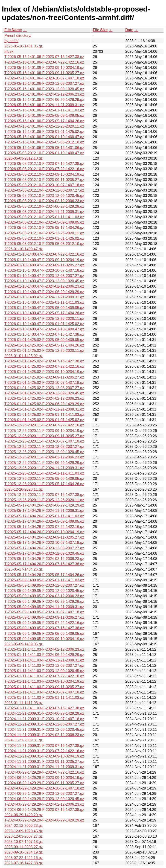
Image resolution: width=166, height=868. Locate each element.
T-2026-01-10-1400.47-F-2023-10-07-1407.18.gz (44, 270)
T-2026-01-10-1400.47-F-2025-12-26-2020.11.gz (44, 319)
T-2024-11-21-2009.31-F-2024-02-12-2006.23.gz (44, 735)
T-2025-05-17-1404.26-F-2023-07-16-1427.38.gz (44, 564)
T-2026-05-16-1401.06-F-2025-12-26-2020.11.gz (44, 126)
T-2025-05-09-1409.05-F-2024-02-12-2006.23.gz (44, 596)
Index (9, 51)
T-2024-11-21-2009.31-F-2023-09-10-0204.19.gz (44, 756)
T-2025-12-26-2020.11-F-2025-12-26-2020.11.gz (44, 500)
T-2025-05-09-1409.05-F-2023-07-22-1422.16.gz (44, 623)
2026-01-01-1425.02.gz (23, 356)
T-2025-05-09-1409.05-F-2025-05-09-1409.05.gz (44, 634)
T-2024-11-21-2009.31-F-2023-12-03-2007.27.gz (44, 724)
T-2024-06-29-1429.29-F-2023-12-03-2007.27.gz (44, 794)
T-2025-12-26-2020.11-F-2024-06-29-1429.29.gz (44, 463)
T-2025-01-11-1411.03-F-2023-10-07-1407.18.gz (44, 692)
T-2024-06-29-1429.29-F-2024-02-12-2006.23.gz (44, 804)
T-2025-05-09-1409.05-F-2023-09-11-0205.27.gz (44, 617)
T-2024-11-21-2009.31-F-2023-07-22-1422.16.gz (44, 751)
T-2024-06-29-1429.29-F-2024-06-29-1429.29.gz (44, 820)
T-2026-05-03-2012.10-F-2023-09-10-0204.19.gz (44, 174)
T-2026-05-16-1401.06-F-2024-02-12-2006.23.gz (44, 94)
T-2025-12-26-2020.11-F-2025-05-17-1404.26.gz (44, 484)
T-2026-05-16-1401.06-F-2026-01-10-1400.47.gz (44, 137)
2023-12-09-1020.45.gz (23, 831)
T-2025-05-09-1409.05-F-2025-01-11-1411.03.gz (44, 580)
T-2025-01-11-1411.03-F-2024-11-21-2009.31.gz (44, 660)
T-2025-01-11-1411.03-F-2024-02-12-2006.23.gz (44, 649)
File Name (13, 30)
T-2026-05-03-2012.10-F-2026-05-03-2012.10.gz (44, 244)
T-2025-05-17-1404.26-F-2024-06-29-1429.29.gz (44, 505)
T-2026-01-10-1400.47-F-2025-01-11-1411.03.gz (44, 302)
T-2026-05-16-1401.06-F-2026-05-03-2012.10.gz (44, 142)
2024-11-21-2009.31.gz (23, 740)
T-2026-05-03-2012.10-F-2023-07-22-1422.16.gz (44, 169)
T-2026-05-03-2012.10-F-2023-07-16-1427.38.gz (44, 164)
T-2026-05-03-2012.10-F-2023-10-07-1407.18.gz (44, 185)
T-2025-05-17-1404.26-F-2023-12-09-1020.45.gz (44, 553)
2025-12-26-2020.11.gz (23, 489)
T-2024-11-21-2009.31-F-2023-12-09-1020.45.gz (44, 730)
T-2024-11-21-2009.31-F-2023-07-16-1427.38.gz (44, 746)
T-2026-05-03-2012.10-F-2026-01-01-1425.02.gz (44, 238)
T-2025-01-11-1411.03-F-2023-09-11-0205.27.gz (44, 687)
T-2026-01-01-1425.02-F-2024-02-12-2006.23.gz (44, 398)
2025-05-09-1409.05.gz (23, 644)
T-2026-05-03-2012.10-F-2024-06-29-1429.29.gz (44, 206)
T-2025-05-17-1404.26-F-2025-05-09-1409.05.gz (44, 521)
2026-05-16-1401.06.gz (23, 46)
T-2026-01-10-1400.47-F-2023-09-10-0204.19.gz (44, 260)
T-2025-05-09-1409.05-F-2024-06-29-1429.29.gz (44, 601)
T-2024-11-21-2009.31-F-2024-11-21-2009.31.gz (44, 767)
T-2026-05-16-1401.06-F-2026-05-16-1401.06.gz (44, 148)
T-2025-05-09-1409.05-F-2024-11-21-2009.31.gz (44, 607)
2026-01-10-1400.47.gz (23, 249)
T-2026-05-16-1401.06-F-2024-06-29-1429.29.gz (44, 100)
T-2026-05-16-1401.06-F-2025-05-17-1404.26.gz (44, 121)
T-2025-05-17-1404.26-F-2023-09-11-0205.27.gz (44, 537)
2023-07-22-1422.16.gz (23, 858)
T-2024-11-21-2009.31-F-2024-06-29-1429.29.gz (44, 713)
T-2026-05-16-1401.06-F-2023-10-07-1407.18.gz (44, 78)
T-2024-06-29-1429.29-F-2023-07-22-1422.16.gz (44, 772)
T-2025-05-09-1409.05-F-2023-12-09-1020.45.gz (44, 591)
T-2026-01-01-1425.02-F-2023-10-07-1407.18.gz (44, 383)
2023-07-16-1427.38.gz (23, 863)
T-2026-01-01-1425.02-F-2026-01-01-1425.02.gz (44, 420)
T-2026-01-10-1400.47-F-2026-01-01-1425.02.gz (44, 324)
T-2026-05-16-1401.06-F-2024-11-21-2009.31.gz (44, 105)
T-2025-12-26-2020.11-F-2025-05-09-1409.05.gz (44, 479)
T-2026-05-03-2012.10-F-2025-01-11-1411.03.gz (44, 217)
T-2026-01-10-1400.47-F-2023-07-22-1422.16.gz (44, 254)
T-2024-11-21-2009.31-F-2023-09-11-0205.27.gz (44, 762)
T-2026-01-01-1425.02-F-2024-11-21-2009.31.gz (44, 409)
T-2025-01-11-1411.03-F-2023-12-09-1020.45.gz (44, 671)
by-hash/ (11, 41)
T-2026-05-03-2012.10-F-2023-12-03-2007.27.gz (44, 190)
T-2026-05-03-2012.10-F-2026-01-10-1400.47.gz (44, 153)
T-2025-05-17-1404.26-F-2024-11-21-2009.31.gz (44, 511)
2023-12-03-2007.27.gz (23, 836)
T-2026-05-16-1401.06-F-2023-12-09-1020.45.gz (44, 89)
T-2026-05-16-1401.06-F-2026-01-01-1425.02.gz (44, 132)
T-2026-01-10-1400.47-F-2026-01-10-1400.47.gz (44, 329)
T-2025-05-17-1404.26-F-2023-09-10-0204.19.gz (44, 532)
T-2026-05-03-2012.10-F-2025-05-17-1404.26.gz (44, 228)
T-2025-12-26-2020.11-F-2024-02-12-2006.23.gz (44, 457)
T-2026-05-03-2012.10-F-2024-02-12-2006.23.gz (44, 201)
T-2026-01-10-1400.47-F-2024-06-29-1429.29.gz (44, 292)
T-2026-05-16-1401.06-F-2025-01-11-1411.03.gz (44, 110)
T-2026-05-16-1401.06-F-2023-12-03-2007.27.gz (44, 83)
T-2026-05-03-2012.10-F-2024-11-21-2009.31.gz (44, 212)
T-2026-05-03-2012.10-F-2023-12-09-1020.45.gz (44, 196)
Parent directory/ (18, 36)
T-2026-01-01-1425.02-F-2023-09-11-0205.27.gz (44, 377)
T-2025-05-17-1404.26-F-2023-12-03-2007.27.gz (44, 548)
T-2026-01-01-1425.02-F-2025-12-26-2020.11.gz (44, 351)
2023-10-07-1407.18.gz (23, 842)
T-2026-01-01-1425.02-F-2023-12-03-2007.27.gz (44, 388)
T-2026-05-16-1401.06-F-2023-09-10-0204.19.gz (44, 68)
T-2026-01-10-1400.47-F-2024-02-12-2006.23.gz (44, 286)
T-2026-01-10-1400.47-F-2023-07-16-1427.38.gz (44, 334)
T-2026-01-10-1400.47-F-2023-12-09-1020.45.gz (44, 281)
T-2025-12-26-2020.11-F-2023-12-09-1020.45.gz (44, 452)
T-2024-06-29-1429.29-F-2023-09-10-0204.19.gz (44, 778)
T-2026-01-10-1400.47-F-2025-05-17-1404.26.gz (44, 313)
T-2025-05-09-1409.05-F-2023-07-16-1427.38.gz (44, 628)
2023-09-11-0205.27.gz (23, 847)
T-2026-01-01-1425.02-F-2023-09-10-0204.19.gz (44, 372)
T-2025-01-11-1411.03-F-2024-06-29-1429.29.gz (44, 655)
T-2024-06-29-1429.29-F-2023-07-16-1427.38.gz (44, 810)
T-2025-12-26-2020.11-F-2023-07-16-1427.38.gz (44, 495)
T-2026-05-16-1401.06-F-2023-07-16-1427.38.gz (44, 57)
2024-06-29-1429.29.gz (23, 815)
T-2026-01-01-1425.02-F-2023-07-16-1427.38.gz (44, 361)
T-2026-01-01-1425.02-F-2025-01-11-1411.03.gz (44, 415)
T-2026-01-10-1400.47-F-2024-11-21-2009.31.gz (44, 297)
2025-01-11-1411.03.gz (23, 703)
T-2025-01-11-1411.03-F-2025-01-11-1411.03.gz (44, 698)
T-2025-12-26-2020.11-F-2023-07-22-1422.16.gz (44, 425)
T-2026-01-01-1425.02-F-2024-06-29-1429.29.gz (44, 404)
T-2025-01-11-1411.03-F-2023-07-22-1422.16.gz (44, 676)
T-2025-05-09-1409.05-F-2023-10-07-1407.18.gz (44, 612)
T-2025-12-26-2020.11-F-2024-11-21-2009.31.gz (44, 468)
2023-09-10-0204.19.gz (23, 852)
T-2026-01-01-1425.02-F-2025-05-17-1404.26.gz (44, 345)
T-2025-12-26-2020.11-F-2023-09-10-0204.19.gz (44, 431)
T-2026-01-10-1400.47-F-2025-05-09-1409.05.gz (44, 308)
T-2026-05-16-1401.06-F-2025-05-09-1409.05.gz (44, 115)
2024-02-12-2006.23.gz (23, 826)
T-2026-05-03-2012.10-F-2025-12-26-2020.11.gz (44, 233)
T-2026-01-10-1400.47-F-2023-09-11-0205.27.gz (44, 265)
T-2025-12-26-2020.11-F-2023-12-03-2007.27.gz (44, 447)
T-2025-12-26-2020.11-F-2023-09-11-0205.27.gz (44, 436)
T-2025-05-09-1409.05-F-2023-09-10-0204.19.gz (44, 639)
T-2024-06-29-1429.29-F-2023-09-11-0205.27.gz (44, 783)
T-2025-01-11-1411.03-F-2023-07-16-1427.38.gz (44, 708)
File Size (100, 30)
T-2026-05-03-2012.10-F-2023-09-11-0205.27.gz (44, 180)
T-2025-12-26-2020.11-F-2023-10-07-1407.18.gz (44, 441)
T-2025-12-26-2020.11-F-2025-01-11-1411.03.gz (44, 473)
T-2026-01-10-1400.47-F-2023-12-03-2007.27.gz (44, 276)
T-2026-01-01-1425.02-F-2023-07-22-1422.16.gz (44, 366)
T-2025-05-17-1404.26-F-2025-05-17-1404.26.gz (44, 575)
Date (129, 30)
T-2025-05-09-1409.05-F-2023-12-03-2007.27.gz (44, 585)
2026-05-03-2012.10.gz (23, 158)
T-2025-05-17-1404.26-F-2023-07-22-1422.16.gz (44, 527)
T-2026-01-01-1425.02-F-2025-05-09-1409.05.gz (44, 340)
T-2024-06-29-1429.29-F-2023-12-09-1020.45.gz (44, 799)
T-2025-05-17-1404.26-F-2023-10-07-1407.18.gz (44, 543)
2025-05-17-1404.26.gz (23, 569)
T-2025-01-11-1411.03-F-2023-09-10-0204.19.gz (44, 681)
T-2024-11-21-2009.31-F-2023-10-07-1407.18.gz (44, 719)
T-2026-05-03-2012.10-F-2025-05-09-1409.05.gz (44, 222)
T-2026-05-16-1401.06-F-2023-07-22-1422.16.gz (44, 62)
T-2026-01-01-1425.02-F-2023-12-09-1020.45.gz (44, 393)
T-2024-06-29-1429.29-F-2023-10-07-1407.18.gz (44, 788)
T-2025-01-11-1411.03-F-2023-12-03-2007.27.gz (44, 666)
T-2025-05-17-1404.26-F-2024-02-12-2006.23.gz (44, 559)
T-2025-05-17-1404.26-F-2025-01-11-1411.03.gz (44, 516)
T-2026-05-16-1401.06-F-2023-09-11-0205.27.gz (44, 73)
